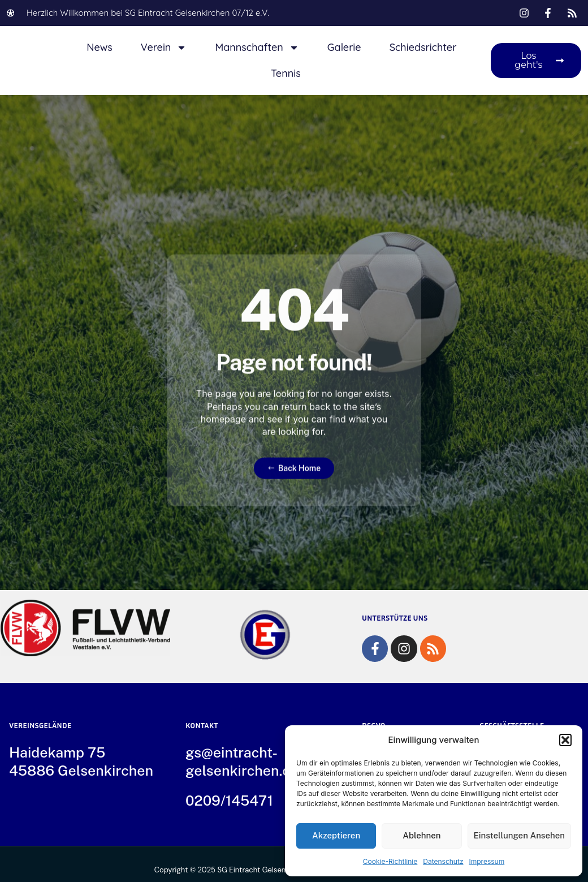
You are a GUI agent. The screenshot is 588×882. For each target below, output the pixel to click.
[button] (565, 740)
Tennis (286, 73)
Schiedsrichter (423, 47)
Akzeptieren (336, 835)
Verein (164, 48)
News (100, 47)
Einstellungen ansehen (520, 835)
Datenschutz (443, 861)
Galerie (344, 47)
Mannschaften (257, 48)
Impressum (487, 861)
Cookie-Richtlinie (390, 861)
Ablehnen (421, 835)
